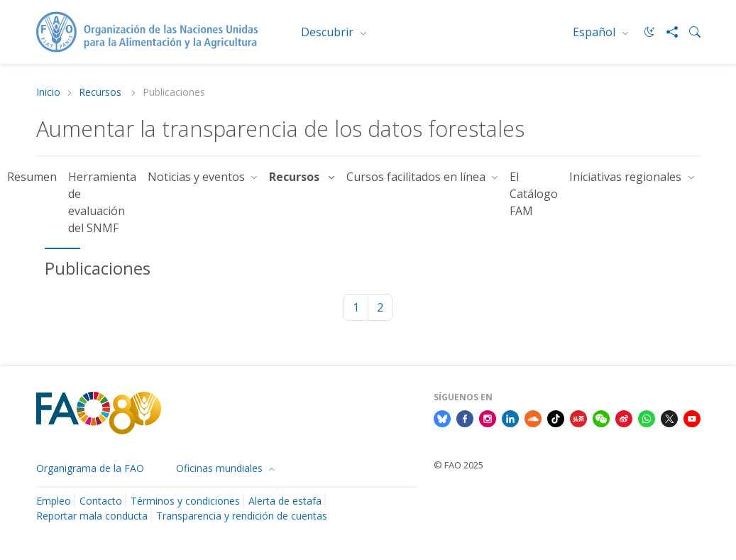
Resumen (32, 177)
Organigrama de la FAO (90, 468)
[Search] (689, 32)
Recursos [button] (297, 177)
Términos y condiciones (185, 501)
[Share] (666, 32)
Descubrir (329, 32)
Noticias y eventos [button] (198, 177)
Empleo (54, 501)
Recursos (101, 93)
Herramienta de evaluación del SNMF (102, 202)
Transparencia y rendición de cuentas (242, 516)
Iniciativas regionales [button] (627, 177)
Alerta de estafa (285, 501)
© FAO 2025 (458, 465)
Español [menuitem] (595, 32)
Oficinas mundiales (221, 468)
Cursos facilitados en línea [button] (417, 177)
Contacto (101, 501)
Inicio (48, 93)
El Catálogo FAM (534, 194)
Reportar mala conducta (92, 516)
